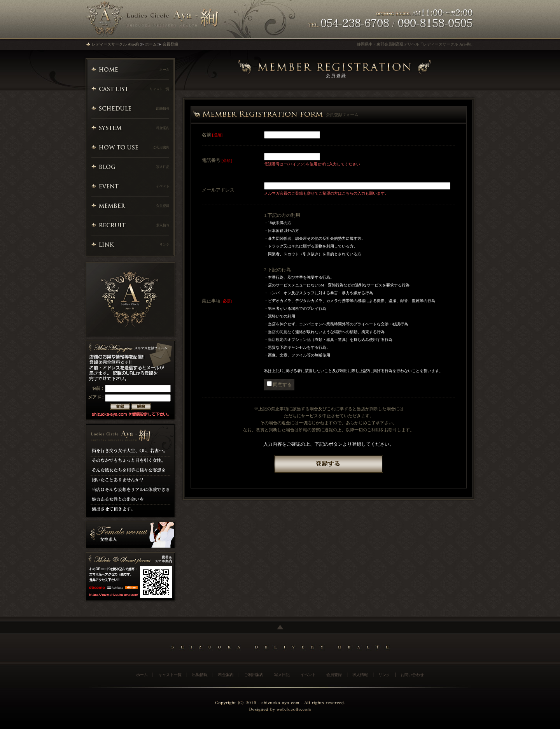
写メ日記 (282, 675)
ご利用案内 (254, 675)
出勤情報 (200, 675)
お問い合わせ (412, 675)
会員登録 (170, 44)
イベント (308, 675)
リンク (384, 675)
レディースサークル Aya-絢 (115, 44)
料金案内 (226, 675)
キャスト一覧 (170, 675)
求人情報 (360, 675)
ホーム (151, 44)
